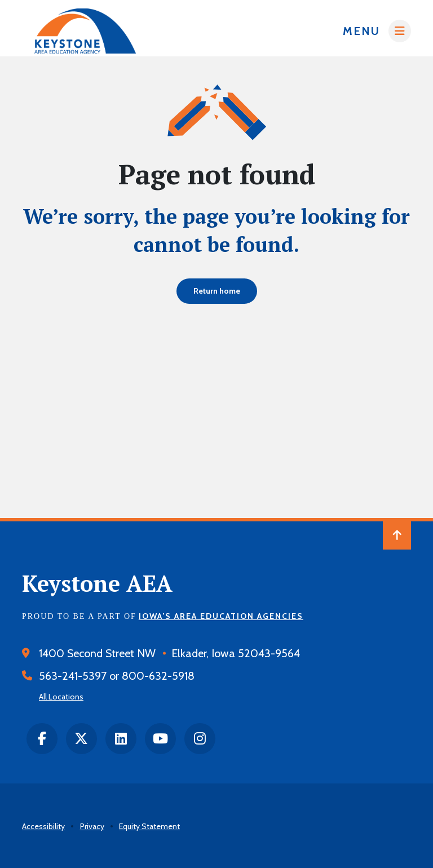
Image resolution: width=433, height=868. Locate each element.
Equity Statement (149, 826)
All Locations (61, 697)
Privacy (92, 826)
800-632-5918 (158, 676)
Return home (217, 291)
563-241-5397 (73, 676)
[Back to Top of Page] (397, 535)
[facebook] (42, 739)
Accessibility (43, 826)
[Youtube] (160, 739)
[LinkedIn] (121, 739)
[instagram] (200, 739)
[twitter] (81, 739)
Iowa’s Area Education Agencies (221, 616)
